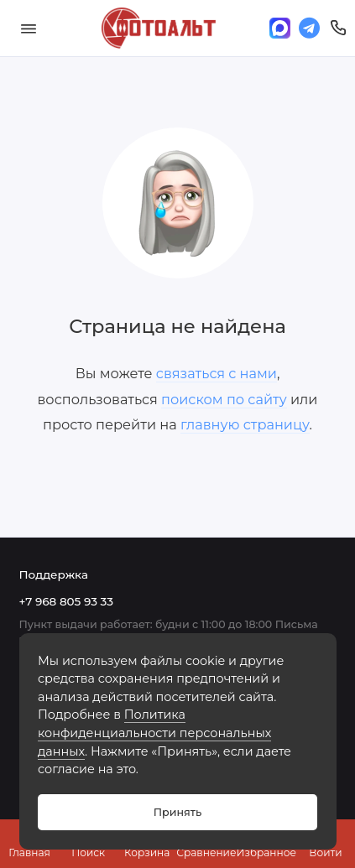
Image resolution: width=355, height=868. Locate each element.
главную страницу (245, 424)
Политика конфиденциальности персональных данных (154, 733)
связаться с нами (217, 373)
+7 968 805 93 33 (66, 601)
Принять (177, 812)
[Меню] (29, 28)
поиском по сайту (224, 399)
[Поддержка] (339, 28)
